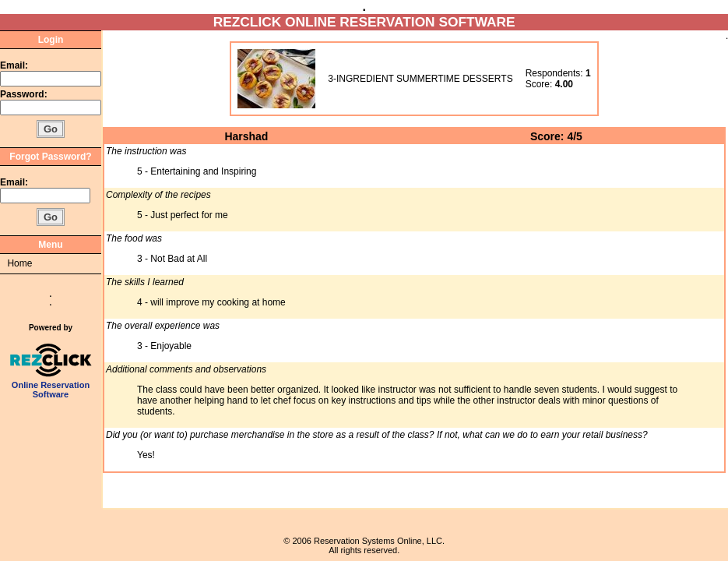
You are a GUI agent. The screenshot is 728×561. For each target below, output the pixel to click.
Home (19, 263)
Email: (14, 65)
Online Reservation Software (51, 386)
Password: (25, 94)
